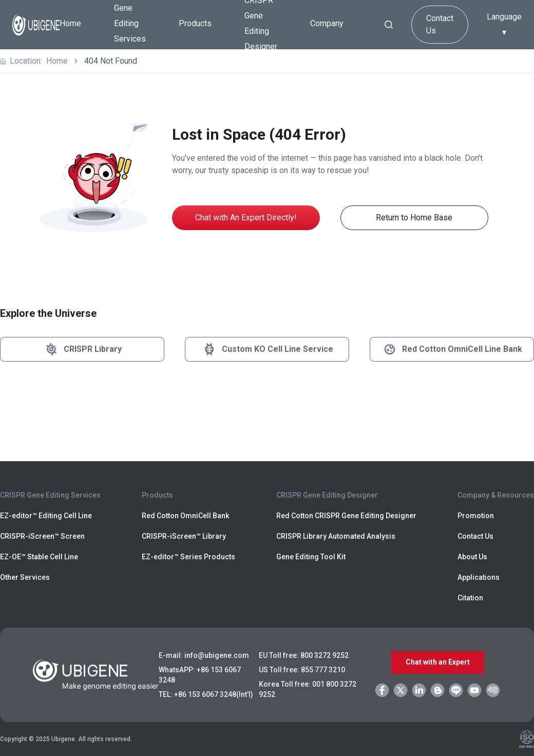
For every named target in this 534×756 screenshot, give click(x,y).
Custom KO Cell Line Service (267, 349)
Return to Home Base (414, 218)
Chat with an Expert (438, 663)
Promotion (476, 516)
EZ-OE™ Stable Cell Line (39, 557)
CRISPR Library (82, 349)
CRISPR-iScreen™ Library (184, 536)
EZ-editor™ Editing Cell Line (46, 516)
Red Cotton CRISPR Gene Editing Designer (346, 516)
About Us (472, 557)
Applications (479, 577)
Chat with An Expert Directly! (246, 218)
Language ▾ (504, 24)
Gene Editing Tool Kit (311, 557)
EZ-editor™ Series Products (188, 557)
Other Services (25, 577)
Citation (470, 598)
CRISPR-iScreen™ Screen (42, 536)
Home (70, 23)
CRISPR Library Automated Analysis (336, 536)
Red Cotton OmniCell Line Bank (452, 349)
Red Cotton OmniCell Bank (185, 516)
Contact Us (440, 24)
